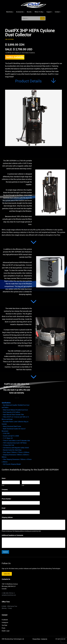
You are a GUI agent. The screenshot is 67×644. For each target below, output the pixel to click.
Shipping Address (7, 517)
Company (5, 490)
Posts (3, 628)
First (3, 485)
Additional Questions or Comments (12, 535)
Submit (5, 552)
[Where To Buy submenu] (44, 12)
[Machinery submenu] (13, 12)
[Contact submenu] (60, 12)
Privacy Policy (36, 639)
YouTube (4, 625)
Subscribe (7, 574)
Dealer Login (6, 631)
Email (4, 508)
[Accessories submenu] (24, 12)
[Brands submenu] (32, 12)
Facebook (5, 620)
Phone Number (7, 499)
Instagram (5, 622)
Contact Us (44, 639)
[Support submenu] (52, 12)
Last (23, 485)
